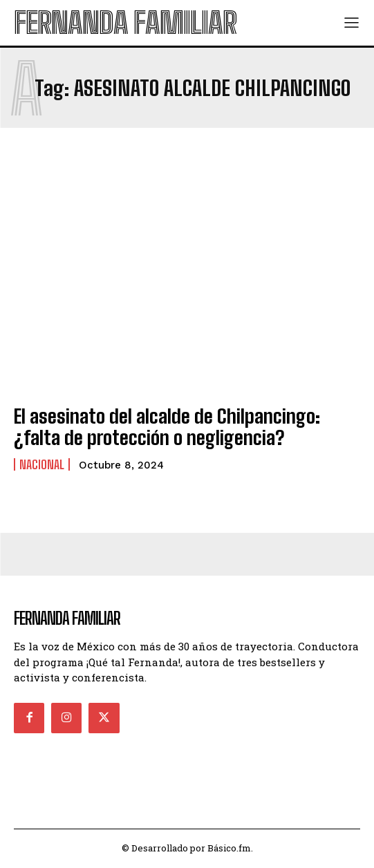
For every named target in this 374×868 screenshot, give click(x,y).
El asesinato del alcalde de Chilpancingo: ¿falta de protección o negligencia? (167, 427)
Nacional (42, 464)
